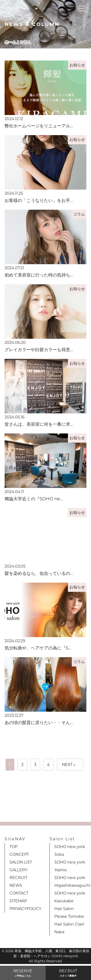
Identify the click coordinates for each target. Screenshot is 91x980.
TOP (13, 847)
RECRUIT (18, 878)
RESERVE (23, 973)
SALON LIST (21, 862)
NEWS (16, 885)
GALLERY (18, 870)
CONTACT (19, 893)
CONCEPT (19, 854)
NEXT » (69, 765)
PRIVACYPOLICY (25, 909)
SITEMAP (18, 901)
